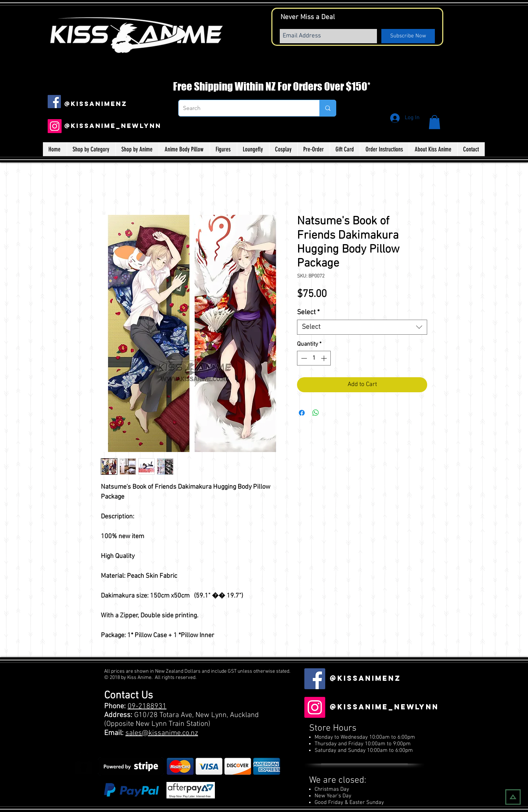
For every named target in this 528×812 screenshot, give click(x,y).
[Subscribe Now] (408, 36)
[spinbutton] (314, 358)
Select (308, 313)
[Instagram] (55, 126)
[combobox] (362, 327)
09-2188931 (147, 706)
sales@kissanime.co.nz (162, 733)
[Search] (243, 108)
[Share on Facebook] (302, 413)
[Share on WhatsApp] (316, 413)
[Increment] (324, 358)
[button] (434, 122)
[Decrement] (303, 358)
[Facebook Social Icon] (54, 102)
